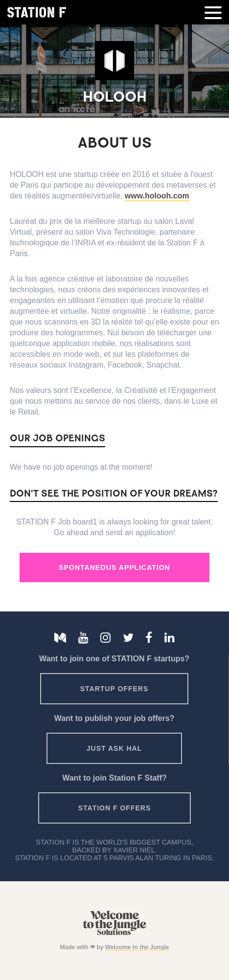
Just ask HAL (114, 748)
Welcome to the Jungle (137, 947)
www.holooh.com (157, 196)
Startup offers (114, 689)
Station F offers (114, 808)
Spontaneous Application (114, 567)
